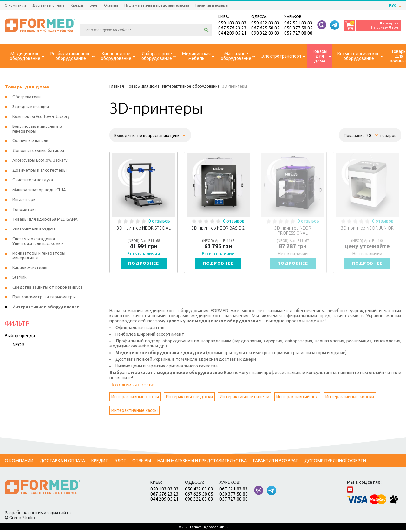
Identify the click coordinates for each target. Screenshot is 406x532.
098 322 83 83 (265, 34)
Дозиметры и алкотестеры (39, 171)
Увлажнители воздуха (34, 230)
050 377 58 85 (298, 29)
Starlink (20, 278)
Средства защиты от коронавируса (47, 288)
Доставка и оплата (48, 5)
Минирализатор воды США (39, 191)
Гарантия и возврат (212, 5)
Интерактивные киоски (350, 399)
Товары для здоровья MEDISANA (45, 220)
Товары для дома (27, 88)
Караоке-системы (30, 268)
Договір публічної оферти (335, 463)
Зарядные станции (31, 107)
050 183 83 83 (232, 23)
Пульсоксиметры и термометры (44, 298)
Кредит (77, 5)
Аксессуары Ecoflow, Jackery (40, 161)
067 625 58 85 (265, 29)
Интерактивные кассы (134, 412)
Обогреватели (26, 98)
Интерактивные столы (135, 399)
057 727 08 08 (298, 34)
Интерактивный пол (297, 399)
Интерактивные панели (245, 399)
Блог (94, 5)
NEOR (14, 346)
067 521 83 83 (298, 23)
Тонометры (24, 210)
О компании (15, 5)
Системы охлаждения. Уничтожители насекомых (38, 242)
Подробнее (144, 265)
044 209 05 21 (232, 34)
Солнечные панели (30, 141)
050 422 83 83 (265, 23)
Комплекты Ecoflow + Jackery (41, 117)
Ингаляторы (24, 200)
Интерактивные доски (189, 399)
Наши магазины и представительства (157, 5)
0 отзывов (159, 222)
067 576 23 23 (232, 29)
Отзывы (111, 5)
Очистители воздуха (33, 181)
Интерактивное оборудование (46, 308)
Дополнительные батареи (38, 151)
